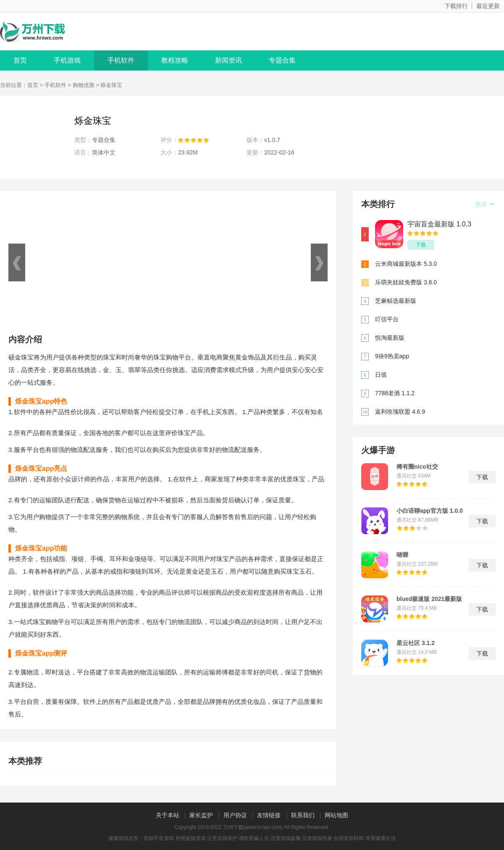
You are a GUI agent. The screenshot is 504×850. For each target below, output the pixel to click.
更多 (485, 204)
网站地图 (336, 815)
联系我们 (303, 815)
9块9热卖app (392, 356)
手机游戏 (67, 60)
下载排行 (456, 6)
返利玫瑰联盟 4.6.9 (400, 412)
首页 (20, 60)
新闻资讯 (228, 60)
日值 (381, 375)
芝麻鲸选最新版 (396, 301)
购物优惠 (84, 85)
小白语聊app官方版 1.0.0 (430, 511)
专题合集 (282, 60)
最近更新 (488, 6)
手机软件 (121, 60)
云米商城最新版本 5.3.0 (406, 264)
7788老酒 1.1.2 (395, 393)
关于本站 (168, 815)
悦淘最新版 (390, 338)
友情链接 (269, 815)
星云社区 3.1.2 (416, 643)
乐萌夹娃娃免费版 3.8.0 (406, 282)
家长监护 (201, 815)
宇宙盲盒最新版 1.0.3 (439, 224)
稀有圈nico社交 (417, 467)
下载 (421, 245)
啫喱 (402, 555)
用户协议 (235, 815)
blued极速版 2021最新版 (429, 599)
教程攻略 (175, 60)
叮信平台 (387, 319)
